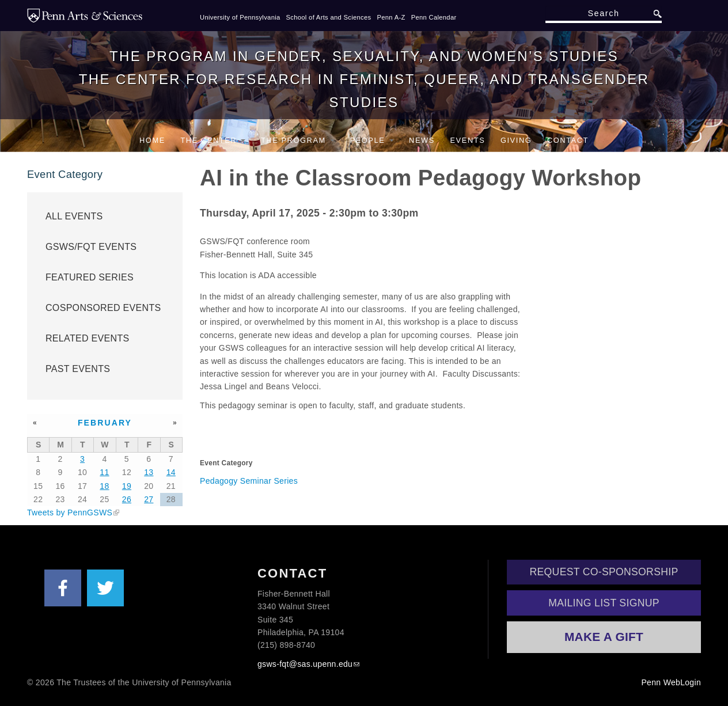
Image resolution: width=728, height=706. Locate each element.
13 (149, 472)
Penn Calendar (434, 17)
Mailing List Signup (604, 603)
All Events (74, 216)
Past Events (78, 369)
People (372, 140)
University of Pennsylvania (240, 17)
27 (149, 499)
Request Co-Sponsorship (604, 572)
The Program (298, 140)
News (422, 140)
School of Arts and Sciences (329, 17)
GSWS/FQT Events (91, 247)
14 (171, 472)
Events (467, 140)
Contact (568, 140)
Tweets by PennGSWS (70, 513)
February (105, 423)
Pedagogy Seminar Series (249, 481)
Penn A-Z (391, 17)
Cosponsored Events (103, 308)
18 (104, 486)
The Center (213, 140)
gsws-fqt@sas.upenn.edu (305, 664)
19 (127, 486)
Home (152, 140)
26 (127, 499)
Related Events (88, 338)
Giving (516, 140)
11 (104, 472)
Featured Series (90, 277)
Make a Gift (604, 637)
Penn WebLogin (671, 682)
